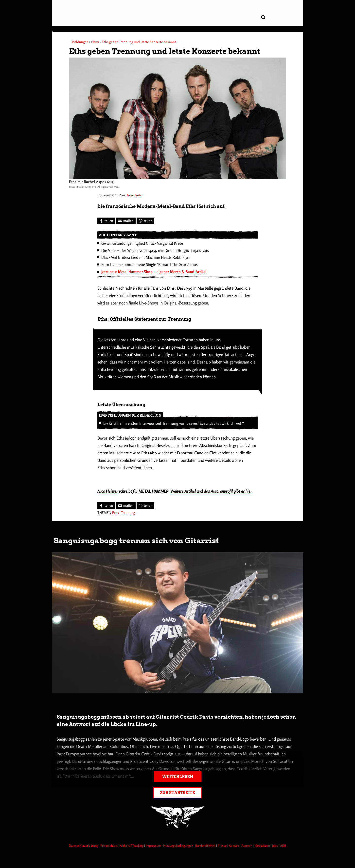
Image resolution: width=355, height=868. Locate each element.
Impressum (154, 846)
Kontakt (234, 846)
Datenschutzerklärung (84, 846)
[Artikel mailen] (126, 221)
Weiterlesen (178, 777)
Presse (222, 846)
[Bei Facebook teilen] (106, 221)
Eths (115, 513)
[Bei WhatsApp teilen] (145, 221)
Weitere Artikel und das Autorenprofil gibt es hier (211, 491)
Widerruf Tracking (132, 846)
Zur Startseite (177, 793)
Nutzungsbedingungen (178, 846)
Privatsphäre (109, 846)
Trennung (128, 513)
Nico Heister (135, 195)
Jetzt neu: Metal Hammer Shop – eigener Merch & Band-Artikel (154, 272)
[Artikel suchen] (263, 17)
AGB (283, 846)
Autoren (247, 846)
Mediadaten (263, 846)
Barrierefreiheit (206, 846)
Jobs (275, 846)
